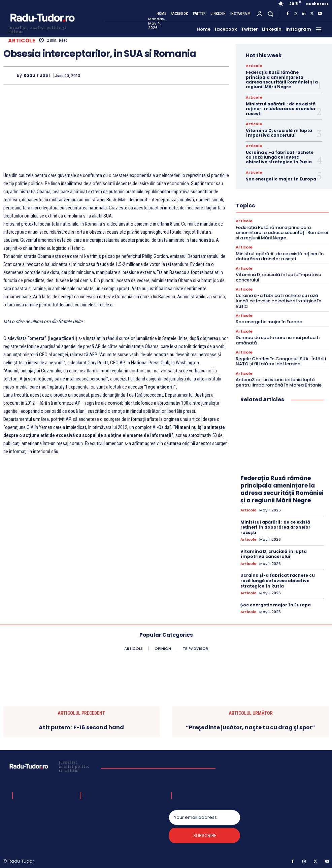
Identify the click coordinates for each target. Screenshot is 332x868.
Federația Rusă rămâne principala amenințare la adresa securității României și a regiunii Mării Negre (282, 79)
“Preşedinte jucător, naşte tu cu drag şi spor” (251, 726)
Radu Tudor (37, 75)
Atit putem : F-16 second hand (81, 726)
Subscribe (205, 834)
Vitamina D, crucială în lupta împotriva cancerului (279, 133)
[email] (205, 816)
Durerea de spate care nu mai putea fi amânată (278, 340)
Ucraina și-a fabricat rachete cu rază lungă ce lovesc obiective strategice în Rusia (280, 157)
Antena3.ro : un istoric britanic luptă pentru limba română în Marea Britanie (279, 382)
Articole (22, 41)
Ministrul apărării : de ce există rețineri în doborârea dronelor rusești (281, 109)
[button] (271, 14)
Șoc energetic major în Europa (281, 179)
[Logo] (42, 29)
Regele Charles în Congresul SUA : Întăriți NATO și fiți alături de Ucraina (281, 361)
